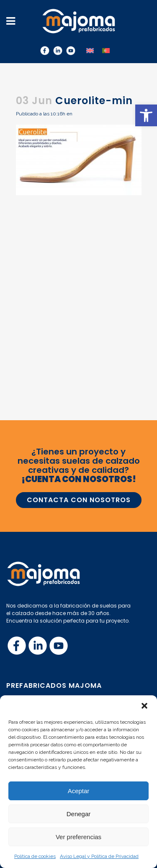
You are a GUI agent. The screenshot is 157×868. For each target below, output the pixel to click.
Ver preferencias (78, 837)
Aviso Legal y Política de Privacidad (99, 856)
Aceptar (79, 791)
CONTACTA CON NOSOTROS (79, 500)
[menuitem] (90, 50)
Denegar (79, 814)
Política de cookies (35, 856)
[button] (146, 115)
